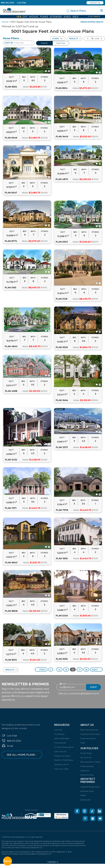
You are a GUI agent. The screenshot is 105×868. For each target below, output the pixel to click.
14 (59, 670)
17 (80, 670)
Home (5, 22)
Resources (62, 725)
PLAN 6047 (11, 193)
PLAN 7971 (11, 508)
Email (7, 746)
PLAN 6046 (11, 138)
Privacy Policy (86, 753)
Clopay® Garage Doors (90, 787)
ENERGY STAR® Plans (64, 760)
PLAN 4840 (11, 346)
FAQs (83, 743)
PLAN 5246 (62, 616)
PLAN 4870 (62, 179)
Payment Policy (87, 775)
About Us (87, 725)
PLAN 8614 (62, 88)
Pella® (83, 795)
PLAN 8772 (11, 241)
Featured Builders (62, 738)
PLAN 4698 (11, 391)
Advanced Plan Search (92, 22)
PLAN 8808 (11, 611)
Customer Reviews (88, 738)
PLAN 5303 (62, 242)
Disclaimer (85, 771)
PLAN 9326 (62, 347)
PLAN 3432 (11, 460)
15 (66, 670)
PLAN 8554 (11, 87)
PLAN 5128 (62, 299)
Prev (41, 670)
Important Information (90, 734)
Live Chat (22, 3)
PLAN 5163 (11, 288)
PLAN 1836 (62, 558)
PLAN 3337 (62, 447)
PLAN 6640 (11, 563)
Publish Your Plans (62, 756)
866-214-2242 (8, 3)
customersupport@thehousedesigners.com (36, 854)
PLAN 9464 (62, 400)
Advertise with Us (62, 764)
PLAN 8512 (11, 660)
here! (96, 694)
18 (86, 670)
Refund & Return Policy (90, 762)
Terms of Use (86, 758)
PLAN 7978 (62, 510)
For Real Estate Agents (64, 747)
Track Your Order (62, 769)
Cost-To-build (60, 751)
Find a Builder (60, 743)
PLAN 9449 (62, 137)
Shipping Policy (87, 766)
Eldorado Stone (87, 791)
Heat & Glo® (85, 800)
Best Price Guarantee (89, 730)
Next (96, 670)
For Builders (59, 734)
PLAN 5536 (62, 659)
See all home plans (22, 755)
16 (73, 670)
